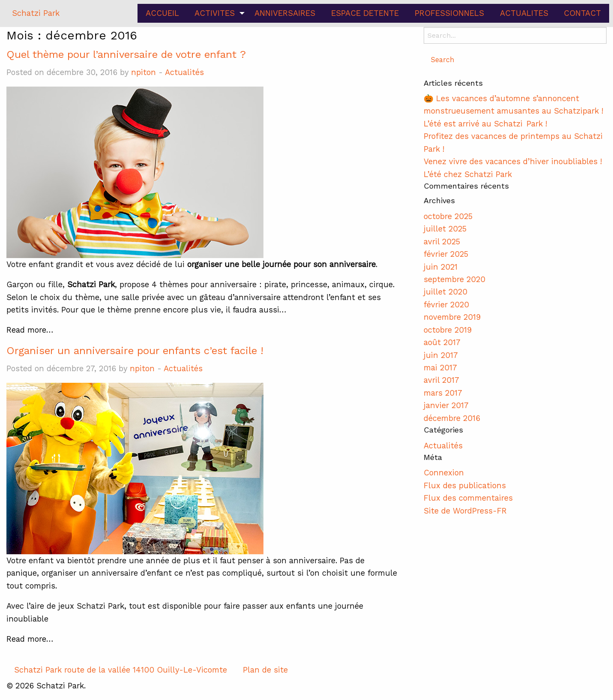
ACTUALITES (524, 13)
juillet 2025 (445, 229)
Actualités (184, 72)
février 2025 (446, 254)
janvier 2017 (446, 405)
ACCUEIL (162, 13)
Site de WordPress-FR (465, 511)
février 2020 (446, 305)
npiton (144, 72)
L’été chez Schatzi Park (468, 174)
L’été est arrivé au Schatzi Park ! (487, 124)
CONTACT (582, 13)
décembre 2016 (452, 418)
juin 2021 (441, 267)
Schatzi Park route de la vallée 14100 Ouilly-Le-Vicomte (121, 670)
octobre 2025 (448, 216)
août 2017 (442, 342)
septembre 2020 (455, 279)
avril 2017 (441, 380)
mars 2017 (443, 393)
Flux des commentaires (468, 498)
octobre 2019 (448, 330)
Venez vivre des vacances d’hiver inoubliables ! (513, 161)
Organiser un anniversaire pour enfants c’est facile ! (135, 351)
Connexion (444, 473)
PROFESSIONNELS (449, 13)
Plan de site (265, 670)
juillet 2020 (446, 292)
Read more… (30, 330)
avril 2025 (442, 242)
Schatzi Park (36, 13)
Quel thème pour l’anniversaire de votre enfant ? (126, 54)
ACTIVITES (215, 13)
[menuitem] (162, 13)
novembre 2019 (452, 317)
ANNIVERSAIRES (285, 13)
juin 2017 (441, 355)
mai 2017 (440, 368)
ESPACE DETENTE (365, 13)
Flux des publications (465, 485)
